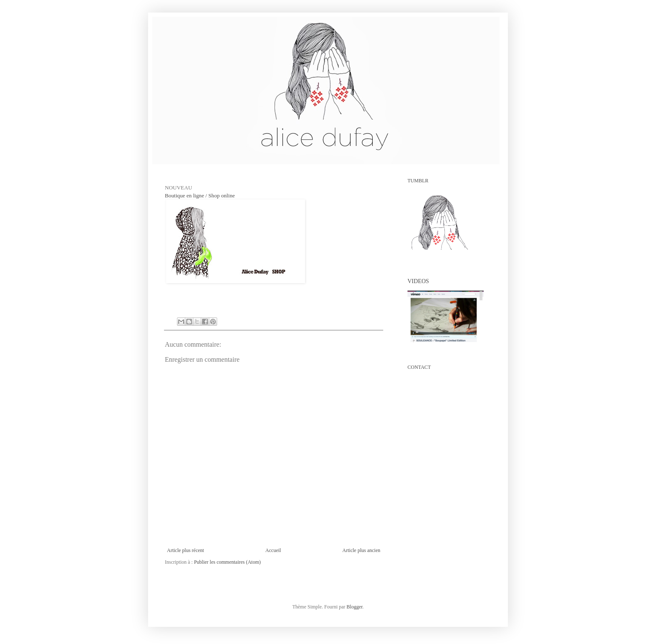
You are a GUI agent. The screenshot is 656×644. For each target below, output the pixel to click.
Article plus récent (186, 550)
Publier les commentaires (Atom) (228, 562)
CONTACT (419, 367)
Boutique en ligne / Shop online (200, 195)
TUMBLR (418, 181)
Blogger (354, 607)
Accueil (273, 550)
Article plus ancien (361, 550)
